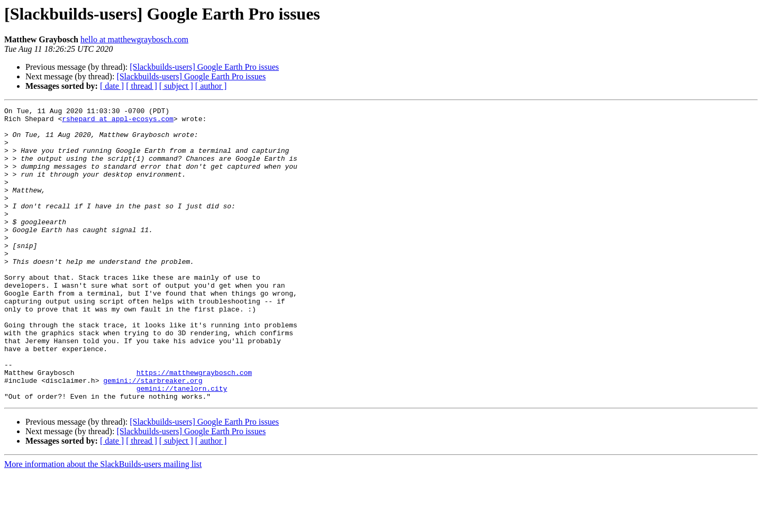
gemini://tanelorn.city (182, 445)
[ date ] (112, 86)
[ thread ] (142, 86)
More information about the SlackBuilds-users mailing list (103, 523)
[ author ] (211, 86)
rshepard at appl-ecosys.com (118, 122)
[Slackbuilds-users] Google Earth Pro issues (204, 67)
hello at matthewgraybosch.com (134, 39)
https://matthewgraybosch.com (194, 426)
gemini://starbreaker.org (153, 436)
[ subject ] (176, 86)
